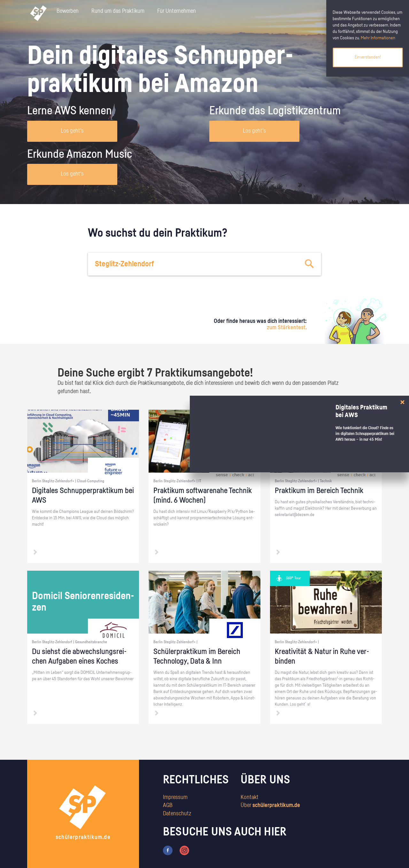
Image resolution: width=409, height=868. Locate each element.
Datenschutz (177, 814)
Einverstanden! (368, 57)
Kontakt (250, 797)
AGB (168, 805)
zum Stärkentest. (287, 328)
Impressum (175, 797)
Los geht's (72, 131)
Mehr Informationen (378, 38)
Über (270, 805)
